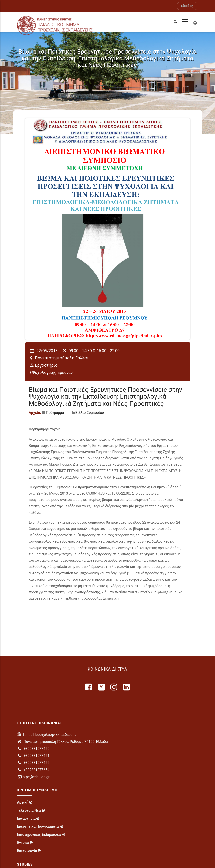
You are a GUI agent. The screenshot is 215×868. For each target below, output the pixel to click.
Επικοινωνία (27, 851)
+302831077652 (33, 763)
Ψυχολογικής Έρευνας (53, 372)
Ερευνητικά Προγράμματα (38, 826)
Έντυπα (23, 843)
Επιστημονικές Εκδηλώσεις (39, 834)
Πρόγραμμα (55, 413)
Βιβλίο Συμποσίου (90, 413)
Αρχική (23, 802)
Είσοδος (187, 6)
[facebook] (89, 687)
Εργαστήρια (26, 818)
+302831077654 (33, 770)
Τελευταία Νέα (29, 810)
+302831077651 (33, 756)
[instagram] (114, 687)
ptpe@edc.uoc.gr (33, 777)
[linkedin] (127, 687)
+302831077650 (33, 749)
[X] (101, 687)
